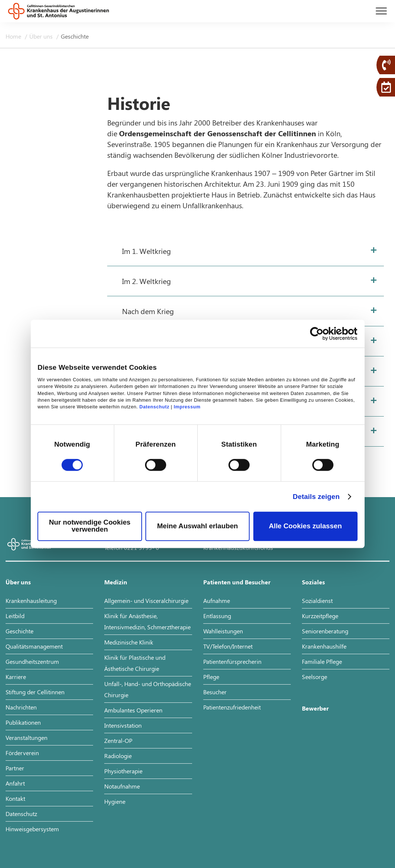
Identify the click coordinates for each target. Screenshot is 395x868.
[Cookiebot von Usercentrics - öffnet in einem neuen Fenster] (325, 334)
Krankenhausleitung (31, 601)
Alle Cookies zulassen (305, 526)
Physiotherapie (123, 771)
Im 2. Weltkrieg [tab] (147, 281)
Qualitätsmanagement (34, 646)
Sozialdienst (317, 601)
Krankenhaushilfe (324, 646)
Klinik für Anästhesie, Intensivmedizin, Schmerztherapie (147, 621)
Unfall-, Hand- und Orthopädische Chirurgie (148, 689)
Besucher (215, 692)
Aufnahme (217, 601)
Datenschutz (154, 407)
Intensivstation (123, 725)
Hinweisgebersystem (32, 829)
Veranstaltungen (27, 738)
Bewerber (315, 708)
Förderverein (22, 753)
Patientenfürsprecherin (232, 661)
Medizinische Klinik (129, 642)
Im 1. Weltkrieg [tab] (147, 251)
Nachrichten (21, 707)
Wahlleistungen (223, 631)
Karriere (16, 677)
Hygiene (115, 801)
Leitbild (15, 616)
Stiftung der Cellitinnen (35, 692)
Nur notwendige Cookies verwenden (90, 526)
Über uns (42, 36)
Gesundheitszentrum (32, 661)
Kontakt (15, 798)
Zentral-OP (118, 740)
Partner (15, 768)
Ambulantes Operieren (133, 710)
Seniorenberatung (325, 631)
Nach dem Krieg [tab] (148, 311)
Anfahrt (15, 783)
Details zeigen (316, 497)
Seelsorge (315, 677)
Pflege (211, 677)
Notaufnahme (122, 786)
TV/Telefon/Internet (228, 646)
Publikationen (23, 722)
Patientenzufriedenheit (232, 707)
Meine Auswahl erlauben (197, 526)
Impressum (187, 407)
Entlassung (217, 616)
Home (14, 36)
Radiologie (118, 756)
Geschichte (19, 631)
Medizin (116, 582)
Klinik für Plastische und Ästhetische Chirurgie (135, 663)
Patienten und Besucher (237, 582)
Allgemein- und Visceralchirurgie (146, 601)
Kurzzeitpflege (320, 616)
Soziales (313, 582)
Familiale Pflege (322, 661)
